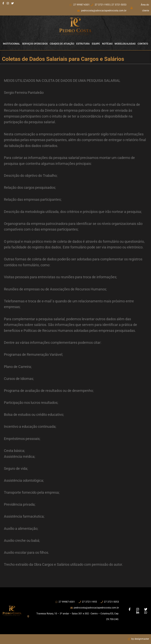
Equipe (96, 44)
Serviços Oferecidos (35, 44)
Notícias (107, 44)
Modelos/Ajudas (125, 44)
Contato (143, 44)
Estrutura (83, 44)
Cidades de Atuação (62, 44)
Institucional (11, 44)
